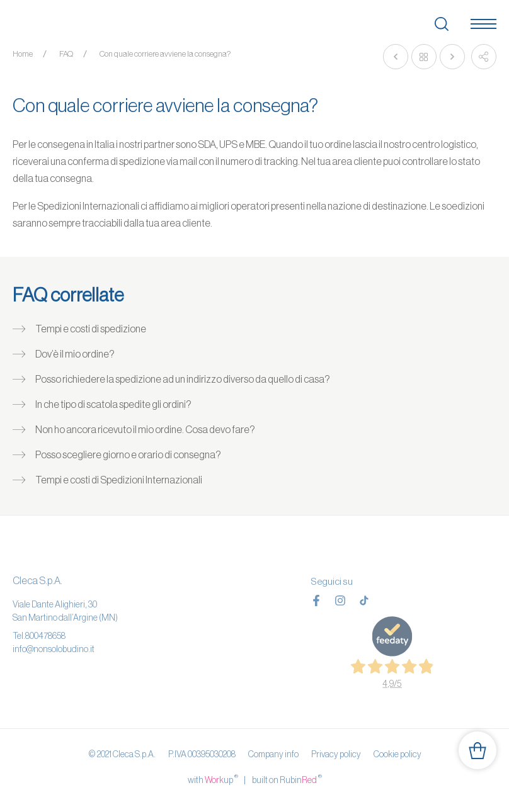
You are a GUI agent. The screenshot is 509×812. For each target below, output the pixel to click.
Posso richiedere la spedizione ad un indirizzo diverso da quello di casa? (183, 379)
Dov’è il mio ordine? (75, 354)
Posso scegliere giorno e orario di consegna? (128, 454)
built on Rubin (287, 779)
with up (213, 779)
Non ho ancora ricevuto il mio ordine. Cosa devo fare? (145, 429)
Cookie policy (397, 754)
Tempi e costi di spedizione (91, 329)
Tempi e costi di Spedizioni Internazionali (119, 480)
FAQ (66, 54)
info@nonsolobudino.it (54, 649)
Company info (273, 754)
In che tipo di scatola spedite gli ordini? (113, 404)
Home (23, 54)
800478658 (45, 636)
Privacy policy (336, 754)
